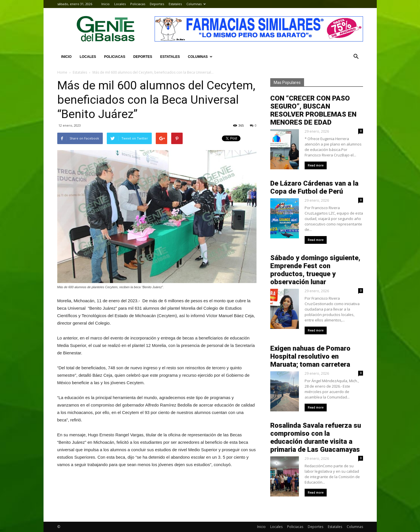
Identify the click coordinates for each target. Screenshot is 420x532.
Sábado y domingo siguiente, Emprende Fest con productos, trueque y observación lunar (315, 270)
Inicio (106, 4)
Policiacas (138, 4)
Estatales (175, 4)
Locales (120, 4)
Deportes (157, 4)
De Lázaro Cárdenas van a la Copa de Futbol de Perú (314, 187)
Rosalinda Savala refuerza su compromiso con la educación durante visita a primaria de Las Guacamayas (316, 437)
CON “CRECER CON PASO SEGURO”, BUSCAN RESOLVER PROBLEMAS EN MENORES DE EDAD (313, 110)
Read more (316, 165)
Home (62, 72)
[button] (356, 57)
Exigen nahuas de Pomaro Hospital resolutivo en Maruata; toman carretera (310, 356)
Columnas (196, 4)
